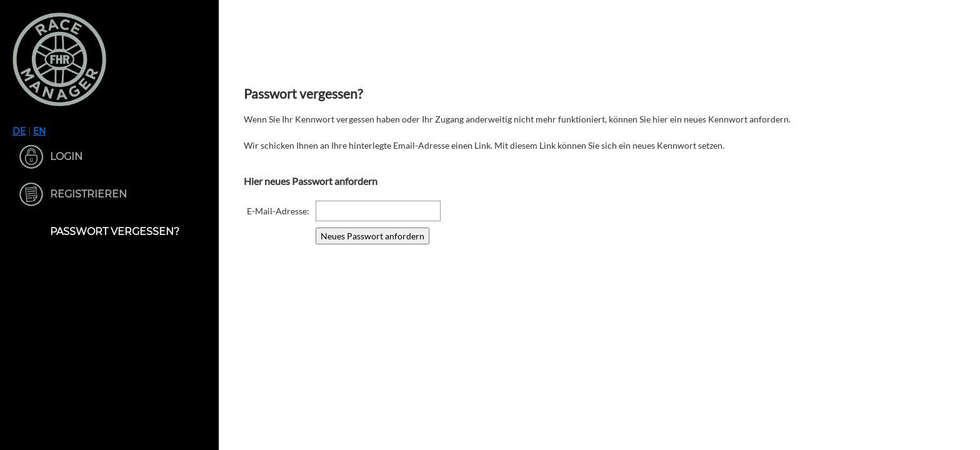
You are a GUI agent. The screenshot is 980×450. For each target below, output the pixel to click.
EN (39, 131)
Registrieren (88, 194)
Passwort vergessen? (115, 232)
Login (66, 157)
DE (19, 131)
